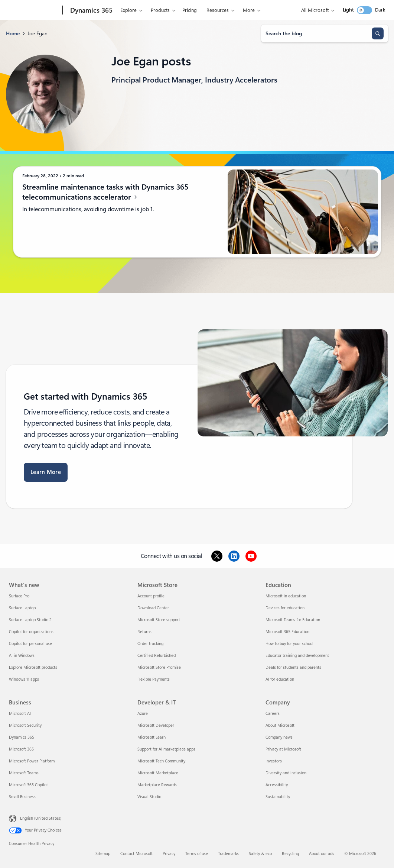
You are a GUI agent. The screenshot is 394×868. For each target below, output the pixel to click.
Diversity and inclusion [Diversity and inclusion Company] (286, 773)
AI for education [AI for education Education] (280, 679)
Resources (218, 10)
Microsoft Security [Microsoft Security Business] (25, 725)
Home (13, 33)
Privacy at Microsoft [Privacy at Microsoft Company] (283, 749)
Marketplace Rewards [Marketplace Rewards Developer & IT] (157, 785)
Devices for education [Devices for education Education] (285, 608)
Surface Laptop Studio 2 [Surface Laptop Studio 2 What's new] (30, 620)
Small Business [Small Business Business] (22, 797)
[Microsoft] (34, 10)
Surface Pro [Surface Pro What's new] (19, 596)
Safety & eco (260, 854)
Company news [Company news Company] (279, 737)
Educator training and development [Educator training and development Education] (297, 656)
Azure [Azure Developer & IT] (143, 714)
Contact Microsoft (136, 854)
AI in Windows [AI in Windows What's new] (22, 656)
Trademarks (228, 854)
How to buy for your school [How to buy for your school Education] (289, 644)
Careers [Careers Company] (273, 714)
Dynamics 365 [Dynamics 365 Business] (22, 737)
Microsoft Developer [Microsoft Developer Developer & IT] (156, 725)
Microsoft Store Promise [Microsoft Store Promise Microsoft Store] (159, 667)
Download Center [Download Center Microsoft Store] (153, 608)
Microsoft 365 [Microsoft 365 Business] (21, 749)
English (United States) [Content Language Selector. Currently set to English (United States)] (41, 818)
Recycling (290, 854)
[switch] (364, 10)
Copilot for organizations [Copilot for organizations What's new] (31, 632)
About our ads (322, 854)
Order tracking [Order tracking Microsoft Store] (150, 644)
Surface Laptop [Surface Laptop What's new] (22, 608)
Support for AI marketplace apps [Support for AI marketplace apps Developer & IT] (166, 749)
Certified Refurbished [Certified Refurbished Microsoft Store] (157, 656)
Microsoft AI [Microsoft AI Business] (20, 714)
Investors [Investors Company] (274, 761)
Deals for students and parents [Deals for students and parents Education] (293, 667)
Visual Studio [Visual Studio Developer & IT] (149, 797)
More (249, 10)
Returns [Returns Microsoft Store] (144, 632)
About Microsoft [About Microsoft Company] (280, 725)
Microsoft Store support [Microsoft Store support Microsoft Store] (159, 620)
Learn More (46, 472)
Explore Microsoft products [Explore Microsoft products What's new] (33, 667)
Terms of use (197, 854)
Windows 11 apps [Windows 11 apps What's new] (24, 679)
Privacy (169, 854)
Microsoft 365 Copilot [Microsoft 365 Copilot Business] (28, 785)
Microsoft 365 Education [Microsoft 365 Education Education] (287, 632)
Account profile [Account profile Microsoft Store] (151, 596)
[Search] (378, 33)
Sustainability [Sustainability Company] (278, 797)
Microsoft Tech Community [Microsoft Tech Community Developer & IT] (161, 761)
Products (160, 10)
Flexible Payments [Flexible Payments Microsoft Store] (154, 679)
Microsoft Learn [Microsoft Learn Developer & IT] (152, 737)
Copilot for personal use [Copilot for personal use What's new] (30, 644)
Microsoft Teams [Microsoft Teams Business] (24, 773)
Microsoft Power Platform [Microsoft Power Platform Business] (32, 761)
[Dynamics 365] (91, 10)
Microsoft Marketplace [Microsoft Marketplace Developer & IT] (158, 773)
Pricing (190, 10)
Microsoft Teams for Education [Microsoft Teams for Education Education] (293, 620)
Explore (128, 10)
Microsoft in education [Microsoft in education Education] (286, 596)
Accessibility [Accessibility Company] (277, 785)
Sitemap (103, 854)
